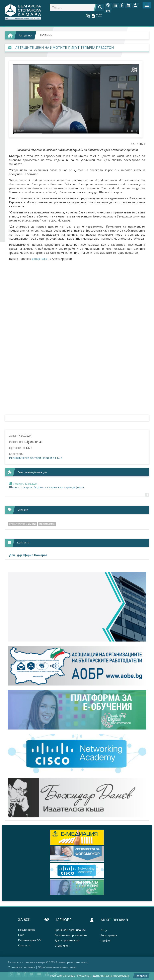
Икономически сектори (25, 458)
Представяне (27, 930)
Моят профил (114, 920)
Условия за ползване (22, 967)
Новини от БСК (52, 458)
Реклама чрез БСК (30, 940)
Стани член (62, 946)
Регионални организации (71, 935)
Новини (46, 35)
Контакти (24, 945)
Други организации (67, 940)
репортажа (40, 259)
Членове (63, 920)
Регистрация (109, 935)
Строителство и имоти (22, 524)
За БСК (24, 919)
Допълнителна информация (111, 976)
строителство (47, 524)
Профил (106, 941)
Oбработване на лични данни (57, 967)
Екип (21, 935)
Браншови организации (70, 930)
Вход (104, 930)
